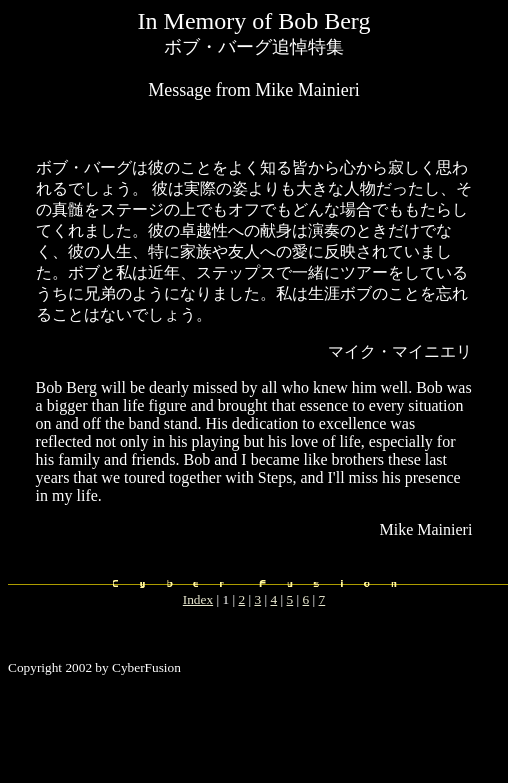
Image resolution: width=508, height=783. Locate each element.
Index (198, 599)
